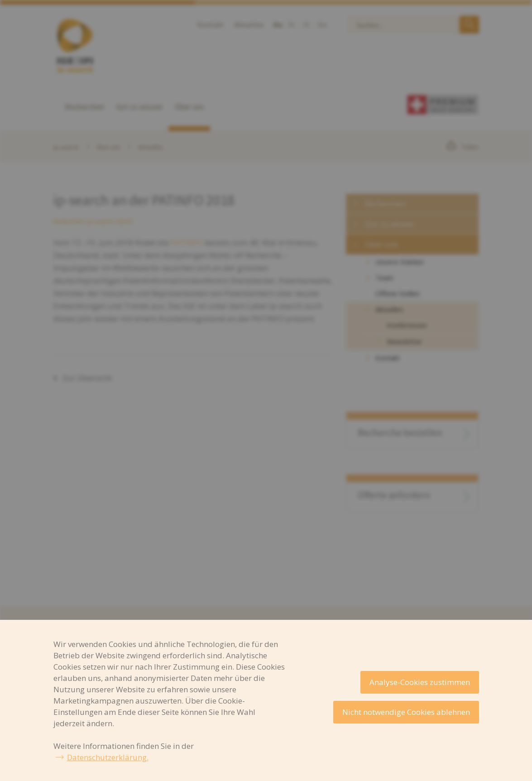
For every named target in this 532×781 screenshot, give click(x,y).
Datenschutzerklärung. (108, 757)
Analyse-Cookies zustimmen (420, 682)
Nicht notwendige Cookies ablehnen (406, 712)
